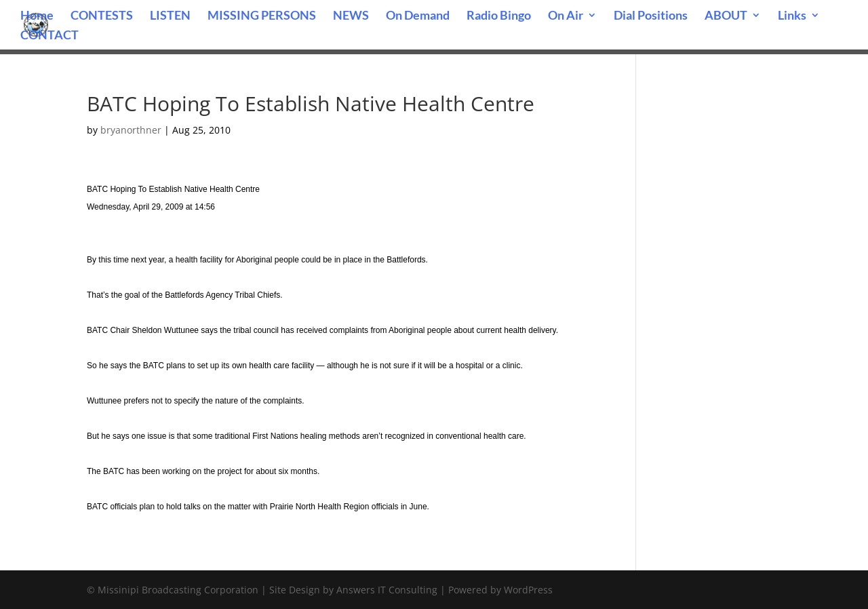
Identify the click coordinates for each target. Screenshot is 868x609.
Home (37, 16)
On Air (566, 16)
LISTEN (170, 16)
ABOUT (726, 16)
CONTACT (50, 36)
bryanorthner (131, 130)
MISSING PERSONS (262, 16)
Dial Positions (651, 16)
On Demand (418, 16)
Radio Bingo (499, 16)
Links (792, 16)
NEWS (351, 16)
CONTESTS (102, 16)
